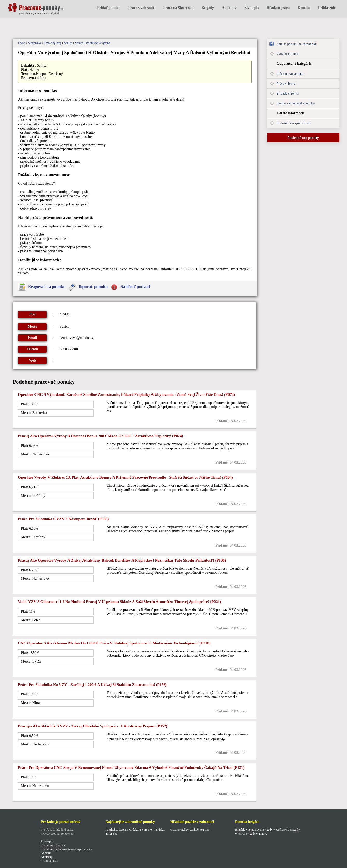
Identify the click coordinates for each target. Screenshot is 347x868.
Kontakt (304, 8)
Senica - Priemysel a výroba (93, 43)
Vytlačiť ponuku (287, 54)
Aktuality (229, 8)
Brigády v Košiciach (275, 830)
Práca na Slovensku (178, 8)
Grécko (134, 830)
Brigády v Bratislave (248, 830)
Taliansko (112, 834)
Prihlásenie (327, 8)
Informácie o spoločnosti (294, 123)
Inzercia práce (50, 861)
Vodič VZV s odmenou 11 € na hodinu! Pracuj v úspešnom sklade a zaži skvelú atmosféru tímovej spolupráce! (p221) (119, 602)
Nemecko (146, 830)
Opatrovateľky (179, 830)
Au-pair (205, 830)
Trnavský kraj (53, 43)
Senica (69, 43)
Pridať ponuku (109, 8)
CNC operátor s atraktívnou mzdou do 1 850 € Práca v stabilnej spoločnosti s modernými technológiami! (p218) (114, 643)
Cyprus (123, 830)
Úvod (22, 43)
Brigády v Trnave (256, 834)
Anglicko (111, 830)
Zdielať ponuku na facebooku (297, 44)
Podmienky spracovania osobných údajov (67, 849)
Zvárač (194, 830)
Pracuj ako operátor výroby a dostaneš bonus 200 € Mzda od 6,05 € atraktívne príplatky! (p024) (100, 436)
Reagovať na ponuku (47, 287)
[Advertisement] (102, 25)
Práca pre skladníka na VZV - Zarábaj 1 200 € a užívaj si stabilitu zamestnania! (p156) (92, 685)
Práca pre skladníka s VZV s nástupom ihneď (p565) (63, 519)
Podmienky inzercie (53, 845)
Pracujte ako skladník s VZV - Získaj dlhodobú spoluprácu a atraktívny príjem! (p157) (93, 726)
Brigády (208, 8)
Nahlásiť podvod (135, 287)
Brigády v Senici (288, 93)
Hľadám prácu (278, 8)
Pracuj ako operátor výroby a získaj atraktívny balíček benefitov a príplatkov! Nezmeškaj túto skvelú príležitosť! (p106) (122, 560)
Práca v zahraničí (142, 8)
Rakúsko (159, 830)
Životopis (252, 8)
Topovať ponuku (93, 287)
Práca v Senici (286, 84)
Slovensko (35, 43)
